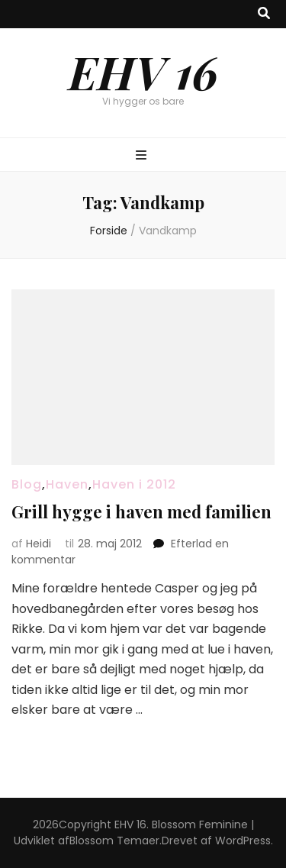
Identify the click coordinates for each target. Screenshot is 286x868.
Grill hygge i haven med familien (141, 511)
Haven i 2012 (134, 484)
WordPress (243, 841)
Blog (27, 484)
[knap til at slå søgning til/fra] (264, 14)
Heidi (39, 544)
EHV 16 (143, 71)
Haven (67, 484)
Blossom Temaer (114, 841)
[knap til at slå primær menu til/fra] (143, 156)
